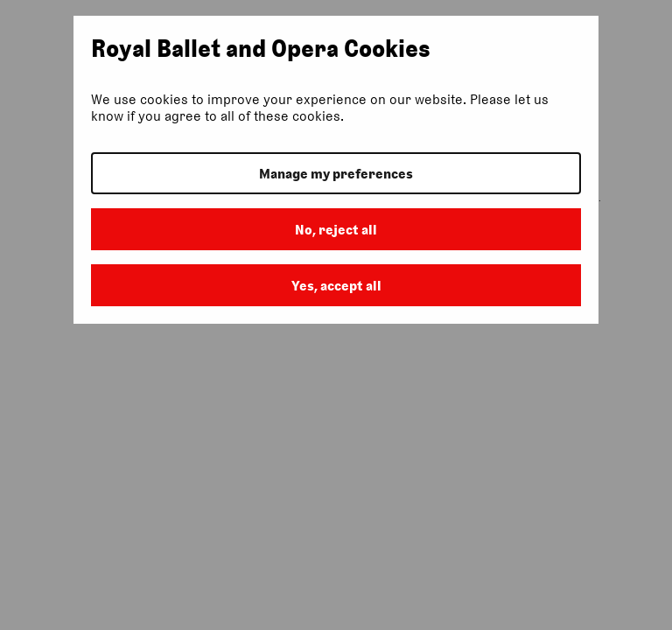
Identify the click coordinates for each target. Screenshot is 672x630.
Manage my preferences (336, 174)
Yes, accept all (336, 286)
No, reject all (336, 230)
